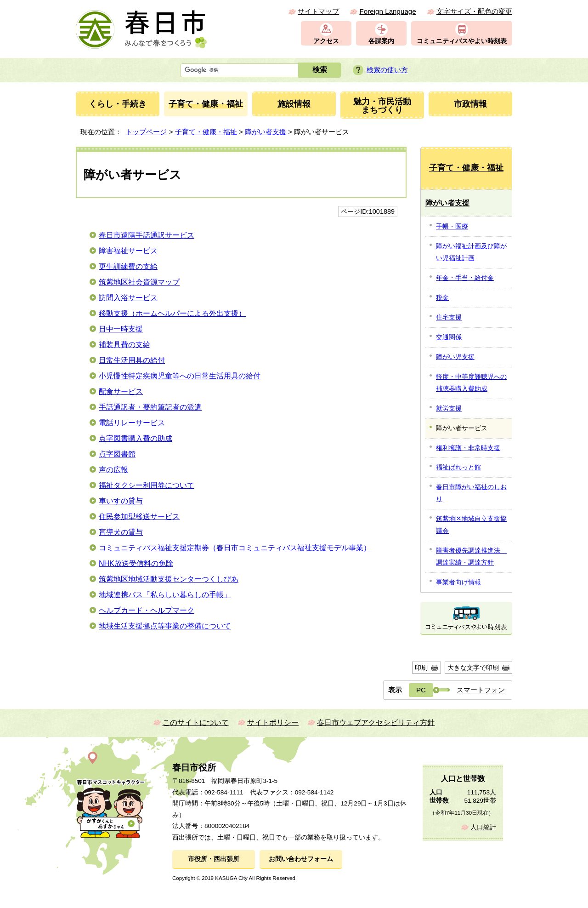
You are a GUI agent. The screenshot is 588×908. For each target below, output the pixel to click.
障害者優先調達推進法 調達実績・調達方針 (471, 556)
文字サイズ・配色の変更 (474, 11)
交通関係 (449, 337)
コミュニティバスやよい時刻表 (462, 41)
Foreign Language (387, 11)
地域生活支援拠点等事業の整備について (165, 626)
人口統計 (483, 827)
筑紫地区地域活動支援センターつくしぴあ (169, 579)
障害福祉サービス (128, 251)
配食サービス (121, 391)
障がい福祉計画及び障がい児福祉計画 (471, 252)
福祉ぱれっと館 (458, 467)
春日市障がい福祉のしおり (471, 493)
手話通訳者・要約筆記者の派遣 (150, 407)
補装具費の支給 (124, 345)
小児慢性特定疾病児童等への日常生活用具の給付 (180, 376)
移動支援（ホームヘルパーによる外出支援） (172, 313)
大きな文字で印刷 (473, 668)
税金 (442, 297)
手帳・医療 (452, 226)
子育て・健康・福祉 (206, 132)
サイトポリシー (273, 722)
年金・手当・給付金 (465, 278)
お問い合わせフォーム (301, 859)
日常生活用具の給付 (132, 360)
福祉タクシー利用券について (147, 485)
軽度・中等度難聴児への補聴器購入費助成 (471, 383)
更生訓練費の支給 (128, 266)
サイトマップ (318, 11)
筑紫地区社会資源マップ (139, 282)
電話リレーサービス (132, 423)
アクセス (326, 41)
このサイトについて (196, 722)
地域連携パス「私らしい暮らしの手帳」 (165, 595)
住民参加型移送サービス (139, 517)
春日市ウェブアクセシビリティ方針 (376, 722)
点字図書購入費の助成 (136, 438)
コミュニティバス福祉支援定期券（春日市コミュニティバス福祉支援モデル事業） (235, 548)
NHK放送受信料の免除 (136, 563)
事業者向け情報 (458, 582)
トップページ (146, 132)
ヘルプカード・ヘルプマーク (147, 610)
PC (421, 690)
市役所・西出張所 (214, 859)
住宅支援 (449, 317)
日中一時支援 (121, 329)
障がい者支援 (266, 132)
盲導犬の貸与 (121, 532)
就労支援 (449, 408)
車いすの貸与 (121, 501)
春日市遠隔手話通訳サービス (147, 235)
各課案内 (381, 41)
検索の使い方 (387, 70)
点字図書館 (117, 454)
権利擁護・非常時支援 (468, 448)
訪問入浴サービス (128, 298)
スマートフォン (481, 690)
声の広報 (113, 470)
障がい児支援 (455, 357)
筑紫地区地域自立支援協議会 (471, 525)
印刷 (421, 668)
